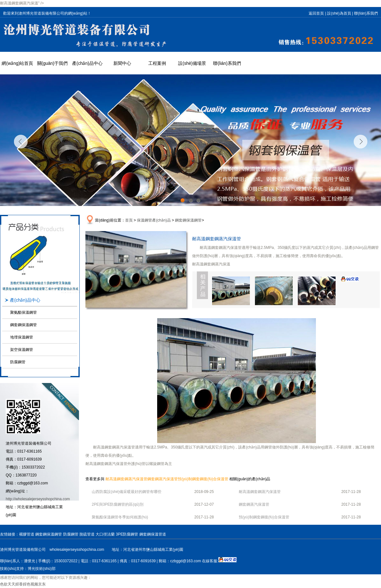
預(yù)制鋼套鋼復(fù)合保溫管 (203, 479)
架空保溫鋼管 (22, 350)
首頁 (129, 220)
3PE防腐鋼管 (127, 534)
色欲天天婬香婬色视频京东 (23, 584)
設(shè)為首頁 (339, 13)
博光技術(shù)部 (41, 569)
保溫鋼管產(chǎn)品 (154, 220)
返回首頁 (316, 13)
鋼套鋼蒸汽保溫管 (163, 479)
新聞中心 (122, 63)
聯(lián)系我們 (366, 13)
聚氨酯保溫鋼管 (23, 312)
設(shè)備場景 (192, 63)
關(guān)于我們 (52, 63)
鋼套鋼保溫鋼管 (23, 325)
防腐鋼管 (18, 362)
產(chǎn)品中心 (87, 63)
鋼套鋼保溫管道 (153, 534)
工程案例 (157, 63)
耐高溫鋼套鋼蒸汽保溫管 (126, 479)
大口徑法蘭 (105, 534)
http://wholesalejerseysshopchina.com (38, 499)
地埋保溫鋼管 (22, 337)
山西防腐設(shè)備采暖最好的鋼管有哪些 (127, 492)
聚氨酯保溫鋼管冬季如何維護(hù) (120, 517)
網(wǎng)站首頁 (17, 63)
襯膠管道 (27, 534)
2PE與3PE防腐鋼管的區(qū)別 (118, 504)
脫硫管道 (87, 534)
